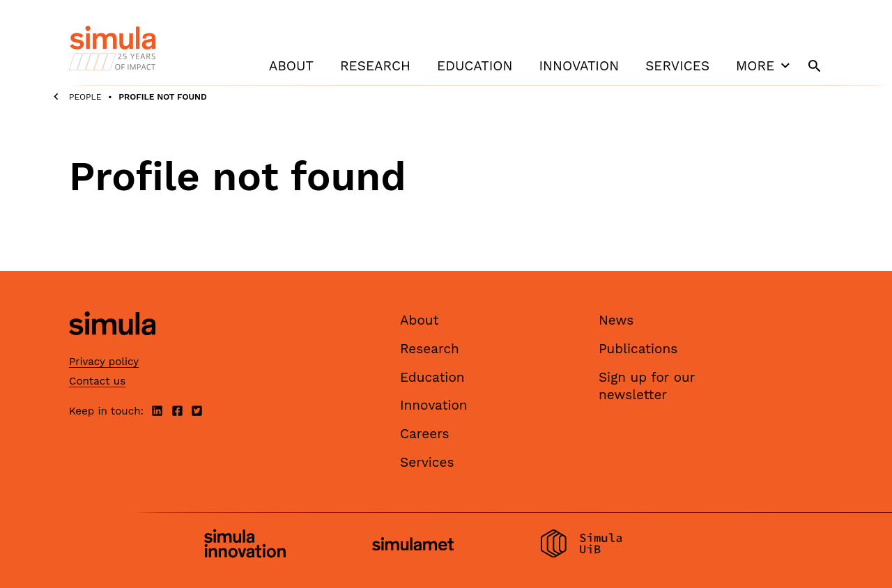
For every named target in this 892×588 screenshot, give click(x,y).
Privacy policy (104, 362)
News (616, 320)
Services (677, 66)
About (291, 66)
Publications (638, 349)
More (764, 65)
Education (475, 66)
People (85, 97)
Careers (425, 434)
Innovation (579, 66)
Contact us (97, 381)
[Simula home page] (112, 347)
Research (375, 66)
